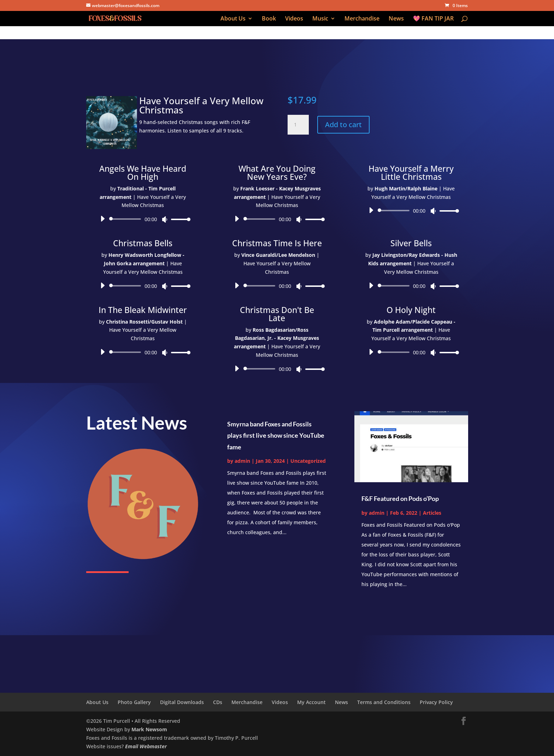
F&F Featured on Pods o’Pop (400, 498)
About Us (233, 19)
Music (320, 19)
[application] (143, 219)
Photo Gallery (134, 702)
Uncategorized (308, 461)
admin (242, 461)
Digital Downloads (182, 702)
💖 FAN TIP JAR (433, 19)
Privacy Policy (436, 702)
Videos (294, 19)
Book (269, 19)
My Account (311, 702)
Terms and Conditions (384, 702)
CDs (218, 702)
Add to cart (343, 125)
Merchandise (362, 19)
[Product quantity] (298, 125)
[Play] (102, 219)
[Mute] (165, 219)
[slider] (126, 219)
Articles (432, 513)
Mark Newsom (149, 729)
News (396, 19)
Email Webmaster (146, 746)
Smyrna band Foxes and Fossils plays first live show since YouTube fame (276, 435)
